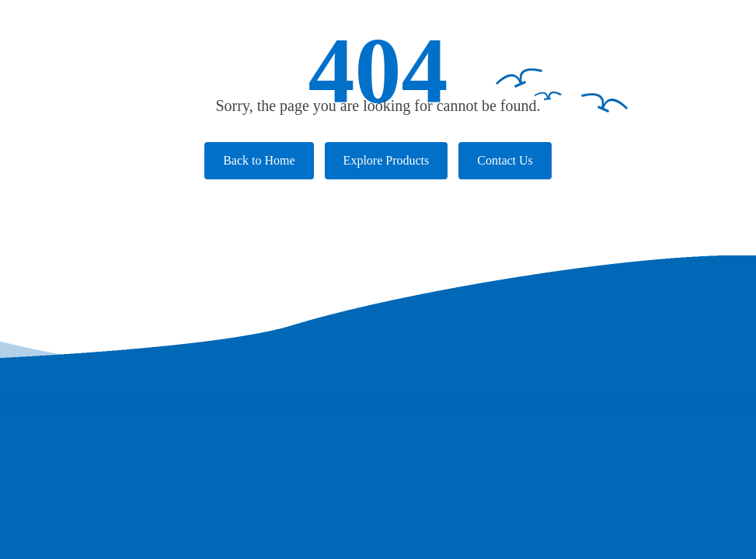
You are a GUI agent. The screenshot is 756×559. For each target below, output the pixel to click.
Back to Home (259, 160)
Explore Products (387, 160)
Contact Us (505, 160)
